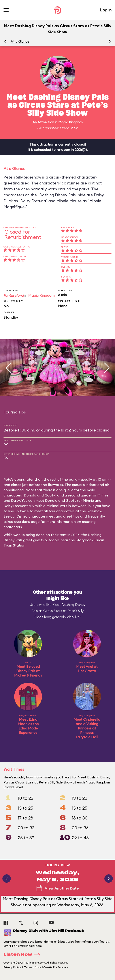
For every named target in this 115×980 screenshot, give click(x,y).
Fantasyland (14, 295)
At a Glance (20, 41)
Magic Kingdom (70, 122)
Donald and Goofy (40, 495)
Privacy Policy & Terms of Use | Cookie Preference (36, 967)
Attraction (46, 122)
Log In (106, 10)
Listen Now (23, 955)
